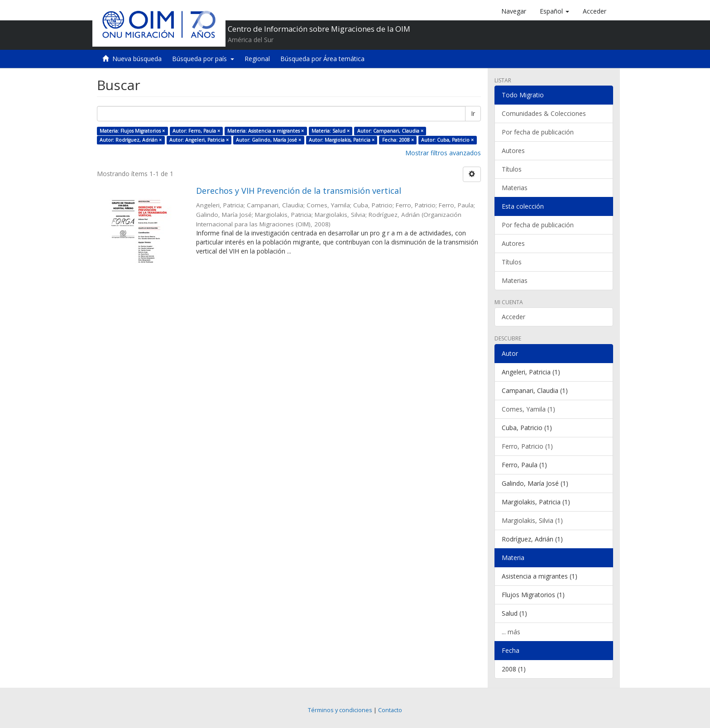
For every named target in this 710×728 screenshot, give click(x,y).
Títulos (512, 169)
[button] (554, 11)
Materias (515, 188)
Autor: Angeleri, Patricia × (199, 140)
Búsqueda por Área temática (322, 59)
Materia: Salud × (331, 131)
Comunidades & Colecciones (544, 113)
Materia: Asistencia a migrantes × (266, 131)
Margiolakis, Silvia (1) (532, 520)
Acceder (513, 317)
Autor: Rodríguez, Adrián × (131, 140)
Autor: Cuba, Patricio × (447, 140)
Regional (257, 59)
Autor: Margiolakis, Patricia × (342, 140)
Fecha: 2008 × (398, 140)
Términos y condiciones (340, 710)
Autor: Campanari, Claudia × (390, 131)
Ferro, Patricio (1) (527, 446)
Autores (513, 151)
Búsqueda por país (203, 59)
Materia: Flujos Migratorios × (132, 131)
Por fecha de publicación (538, 132)
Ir (473, 113)
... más (511, 632)
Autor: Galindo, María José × (269, 140)
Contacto (390, 710)
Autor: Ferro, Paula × (196, 131)
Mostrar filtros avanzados (443, 153)
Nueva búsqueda (137, 59)
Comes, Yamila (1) (528, 409)
